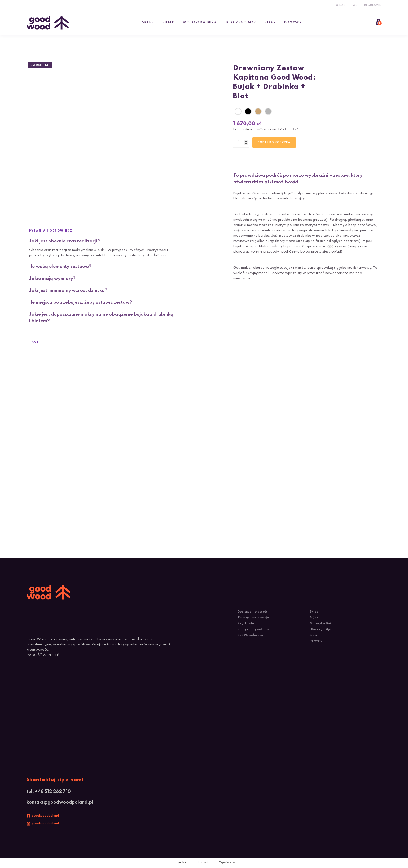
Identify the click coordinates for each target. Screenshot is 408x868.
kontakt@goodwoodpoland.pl (60, 802)
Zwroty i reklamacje (253, 618)
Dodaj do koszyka (274, 142)
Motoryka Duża (200, 23)
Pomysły (293, 23)
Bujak (168, 23)
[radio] (238, 111)
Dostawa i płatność (253, 612)
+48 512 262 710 (53, 792)
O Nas (341, 5)
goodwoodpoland (45, 816)
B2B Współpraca (250, 635)
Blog (270, 23)
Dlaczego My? (241, 23)
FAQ (355, 5)
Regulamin (373, 5)
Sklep (148, 23)
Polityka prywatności (254, 629)
